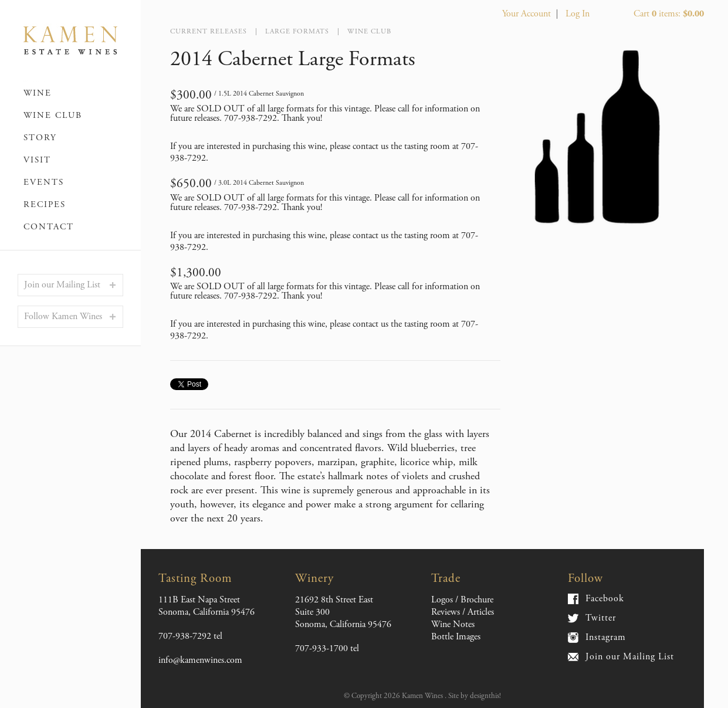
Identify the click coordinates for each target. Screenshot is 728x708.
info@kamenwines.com (200, 660)
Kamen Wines (70, 41)
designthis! (485, 696)
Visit (37, 160)
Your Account (526, 14)
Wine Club (53, 115)
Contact (49, 227)
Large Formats (297, 31)
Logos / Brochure (462, 600)
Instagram (606, 638)
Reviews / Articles (463, 612)
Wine (38, 93)
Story (40, 138)
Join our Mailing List (62, 285)
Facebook (605, 599)
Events (44, 182)
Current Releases (209, 31)
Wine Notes (453, 624)
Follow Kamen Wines (63, 316)
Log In (578, 14)
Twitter (601, 618)
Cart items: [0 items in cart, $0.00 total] (669, 14)
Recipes (45, 204)
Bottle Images (456, 637)
